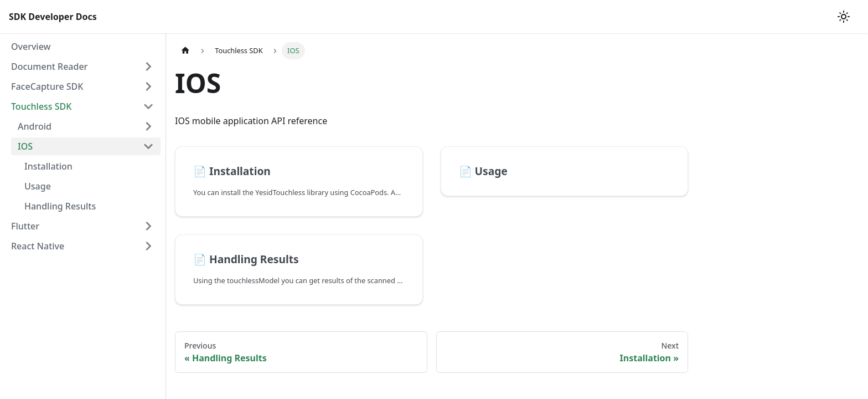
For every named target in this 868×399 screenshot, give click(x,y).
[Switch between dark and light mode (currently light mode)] (844, 17)
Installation (48, 166)
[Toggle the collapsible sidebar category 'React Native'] (148, 246)
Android (35, 126)
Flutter (25, 226)
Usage (38, 186)
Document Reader (49, 66)
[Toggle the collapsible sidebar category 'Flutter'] (148, 226)
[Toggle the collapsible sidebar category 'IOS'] (148, 146)
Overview (31, 47)
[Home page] (185, 51)
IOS (25, 146)
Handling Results (60, 206)
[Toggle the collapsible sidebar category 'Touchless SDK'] (148, 106)
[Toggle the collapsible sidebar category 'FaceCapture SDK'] (148, 86)
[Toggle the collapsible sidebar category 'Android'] (148, 126)
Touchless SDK (41, 106)
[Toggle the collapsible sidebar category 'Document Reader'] (148, 66)
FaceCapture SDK (47, 86)
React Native (38, 246)
